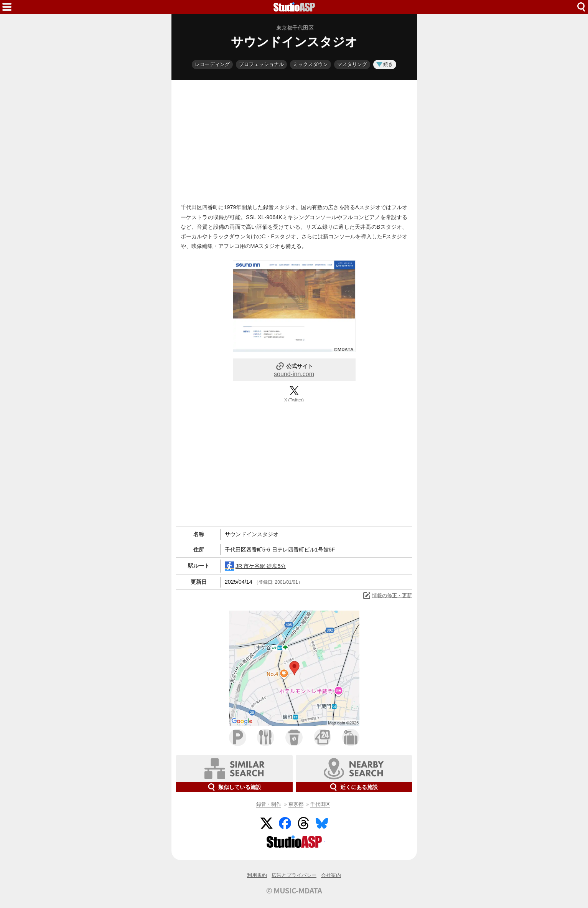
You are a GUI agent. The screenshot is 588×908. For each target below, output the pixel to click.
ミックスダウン (310, 64)
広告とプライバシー (294, 875)
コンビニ (322, 737)
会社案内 (331, 875)
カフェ (294, 737)
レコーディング (212, 64)
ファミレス (266, 737)
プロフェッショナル (261, 64)
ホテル (351, 737)
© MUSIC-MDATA (294, 890)
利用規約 (257, 875)
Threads (303, 823)
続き (385, 64)
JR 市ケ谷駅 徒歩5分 (255, 566)
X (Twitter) (294, 400)
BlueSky (322, 823)
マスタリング (352, 64)
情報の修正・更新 (387, 596)
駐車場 (238, 737)
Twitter (267, 823)
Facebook (285, 823)
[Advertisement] (294, 140)
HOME (294, 7)
